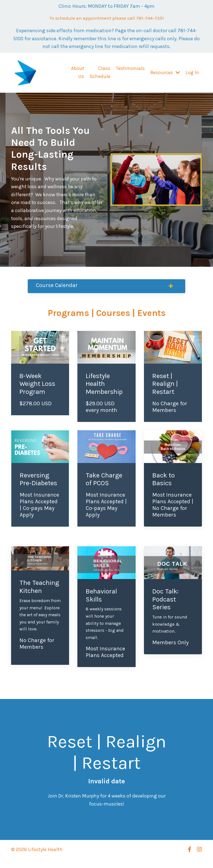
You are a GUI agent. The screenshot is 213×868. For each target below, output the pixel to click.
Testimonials (130, 69)
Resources (165, 73)
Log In (192, 73)
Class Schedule (100, 73)
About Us (77, 73)
